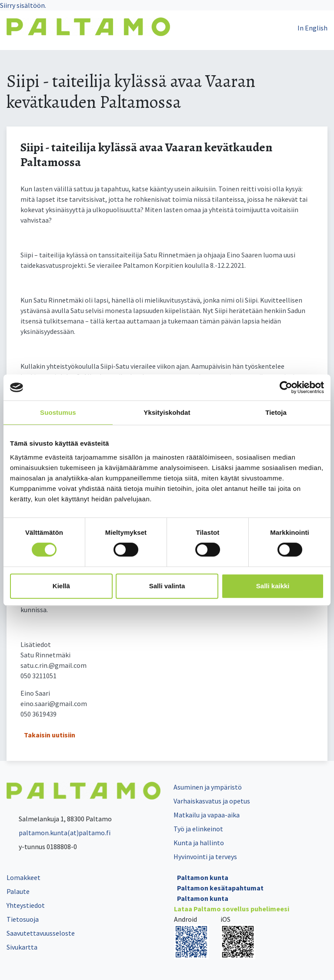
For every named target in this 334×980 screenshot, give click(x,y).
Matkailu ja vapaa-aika (207, 815)
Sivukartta (22, 947)
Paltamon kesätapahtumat (220, 888)
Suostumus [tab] (58, 412)
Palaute (18, 891)
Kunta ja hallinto (199, 843)
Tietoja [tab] (276, 412)
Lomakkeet (23, 877)
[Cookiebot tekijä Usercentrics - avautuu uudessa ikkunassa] (286, 387)
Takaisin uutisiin (50, 735)
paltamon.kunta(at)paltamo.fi (58, 833)
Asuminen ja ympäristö (208, 787)
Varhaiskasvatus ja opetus (212, 801)
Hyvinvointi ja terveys (205, 857)
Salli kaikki (273, 586)
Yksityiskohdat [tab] (167, 412)
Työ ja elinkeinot (198, 829)
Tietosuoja (23, 919)
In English (312, 28)
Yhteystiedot (26, 905)
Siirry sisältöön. (23, 5)
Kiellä (61, 586)
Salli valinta (167, 586)
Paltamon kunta (203, 877)
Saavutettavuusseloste (41, 933)
